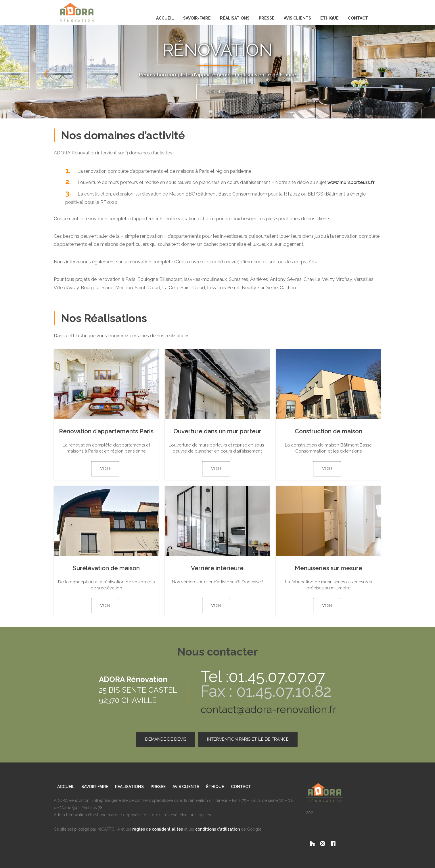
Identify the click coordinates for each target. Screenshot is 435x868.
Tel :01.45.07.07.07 (263, 677)
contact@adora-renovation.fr (269, 709)
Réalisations (235, 18)
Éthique (329, 18)
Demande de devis (166, 739)
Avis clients (297, 18)
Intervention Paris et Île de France (248, 739)
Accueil (165, 18)
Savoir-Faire (197, 18)
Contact (358, 18)
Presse (267, 18)
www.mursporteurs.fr (351, 182)
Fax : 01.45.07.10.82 (266, 691)
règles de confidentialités (158, 829)
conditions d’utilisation (217, 829)
